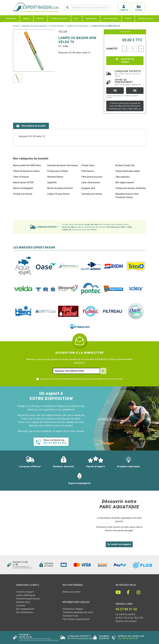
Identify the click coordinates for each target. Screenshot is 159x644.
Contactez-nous (70, 616)
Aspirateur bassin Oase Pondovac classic (127, 196)
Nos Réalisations (25, 612)
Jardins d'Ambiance (26, 595)
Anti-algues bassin (125, 182)
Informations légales (73, 609)
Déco (77, 19)
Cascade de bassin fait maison (63, 165)
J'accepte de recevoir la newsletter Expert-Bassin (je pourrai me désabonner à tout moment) (81, 379)
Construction (11, 19)
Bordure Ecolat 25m (125, 165)
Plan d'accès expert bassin (76, 619)
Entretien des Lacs (146, 19)
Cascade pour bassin (92, 194)
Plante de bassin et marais (26, 171)
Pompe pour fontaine (58, 171)
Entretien (40, 19)
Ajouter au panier (125, 61)
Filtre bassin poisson (92, 177)
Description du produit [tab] (31, 126)
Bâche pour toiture (72, 592)
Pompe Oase (88, 165)
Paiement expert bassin (28, 599)
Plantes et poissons (59, 19)
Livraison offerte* (128, 73)
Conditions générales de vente (78, 612)
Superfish (52, 182)
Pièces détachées (111, 19)
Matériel (27, 19)
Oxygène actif (88, 188)
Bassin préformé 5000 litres (27, 165)
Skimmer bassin (55, 177)
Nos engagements (25, 609)
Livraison (21, 605)
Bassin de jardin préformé (60, 188)
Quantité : (112, 49)
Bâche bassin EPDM (23, 182)
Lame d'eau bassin (91, 182)
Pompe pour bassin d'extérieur (131, 188)
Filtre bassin (87, 171)
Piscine (128, 19)
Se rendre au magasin (119, 544)
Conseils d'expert (25, 592)
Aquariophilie (91, 19)
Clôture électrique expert (128, 171)
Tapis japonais (122, 177)
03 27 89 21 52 (130, 638)
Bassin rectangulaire (23, 188)
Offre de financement (129, 82)
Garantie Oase (23, 602)
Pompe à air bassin (23, 194)
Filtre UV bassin (21, 177)
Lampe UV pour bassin (58, 194)
